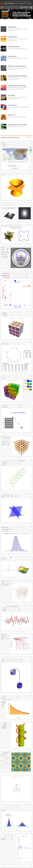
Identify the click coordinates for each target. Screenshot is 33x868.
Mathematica (27, 2)
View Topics (24, 7)
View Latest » (29, 137)
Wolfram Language (18, 2)
